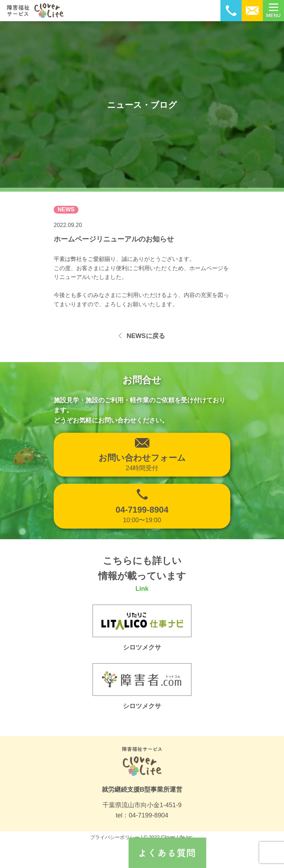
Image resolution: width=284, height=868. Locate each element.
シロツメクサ (142, 706)
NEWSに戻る (146, 336)
